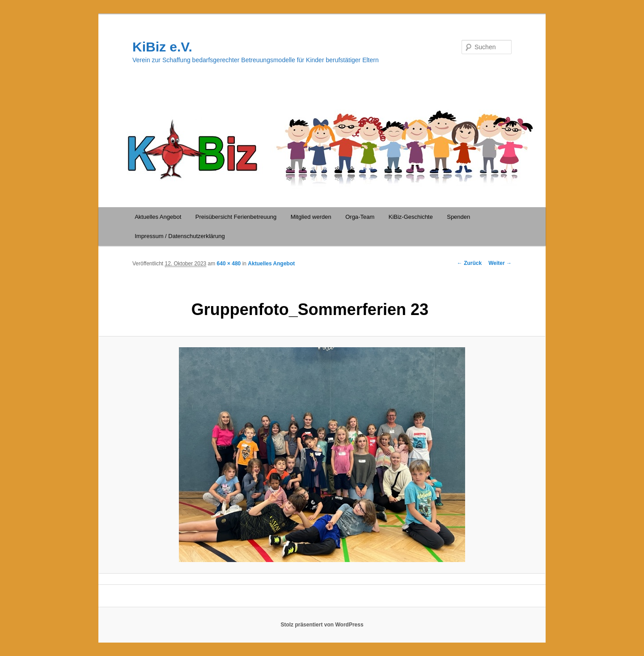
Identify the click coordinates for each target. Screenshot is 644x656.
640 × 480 (229, 264)
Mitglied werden (311, 217)
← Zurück (469, 263)
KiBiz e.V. (162, 47)
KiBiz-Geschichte (411, 217)
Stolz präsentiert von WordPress (322, 625)
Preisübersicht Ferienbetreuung (236, 217)
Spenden (458, 217)
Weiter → (500, 263)
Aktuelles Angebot (158, 217)
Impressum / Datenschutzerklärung (180, 236)
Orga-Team (360, 217)
